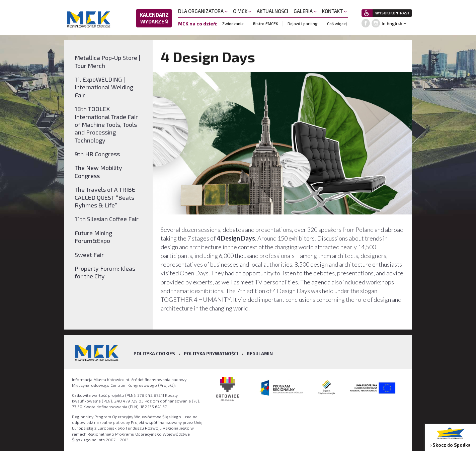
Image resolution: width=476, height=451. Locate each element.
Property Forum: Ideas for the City (105, 272)
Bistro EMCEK (266, 23)
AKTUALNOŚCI (272, 11)
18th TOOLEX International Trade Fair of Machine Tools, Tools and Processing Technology (106, 124)
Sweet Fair (89, 255)
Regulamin (260, 354)
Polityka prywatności (211, 354)
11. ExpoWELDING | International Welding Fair (104, 87)
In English (392, 23)
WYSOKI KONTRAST (392, 13)
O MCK (242, 11)
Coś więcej (337, 23)
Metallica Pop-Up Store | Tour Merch (107, 61)
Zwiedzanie (233, 23)
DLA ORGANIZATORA (203, 11)
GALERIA (305, 11)
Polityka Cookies (154, 354)
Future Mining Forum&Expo (93, 237)
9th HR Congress (97, 154)
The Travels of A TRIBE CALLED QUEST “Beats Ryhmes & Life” (105, 197)
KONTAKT (334, 11)
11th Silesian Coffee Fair (107, 219)
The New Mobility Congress (98, 171)
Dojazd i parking (303, 23)
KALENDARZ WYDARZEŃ (154, 18)
